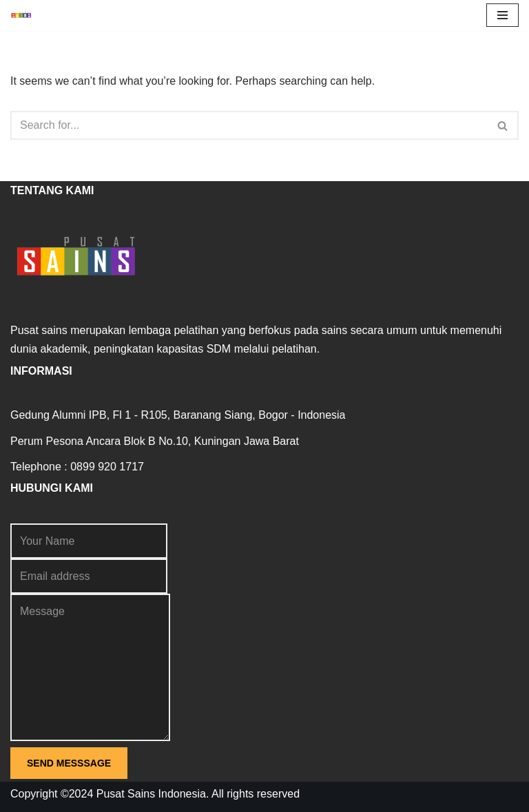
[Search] (249, 125)
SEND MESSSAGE (69, 763)
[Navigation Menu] (502, 15)
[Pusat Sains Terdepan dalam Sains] (25, 15)
